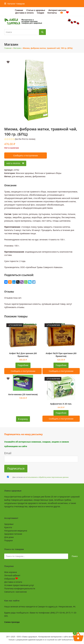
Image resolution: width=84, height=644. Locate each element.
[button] (14, 4)
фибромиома (39, 176)
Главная (8, 48)
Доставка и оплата (13, 582)
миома (28, 176)
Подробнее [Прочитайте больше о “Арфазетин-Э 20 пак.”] (61, 413)
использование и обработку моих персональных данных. (47, 477)
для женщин (18, 176)
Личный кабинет (12, 575)
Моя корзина (10, 572)
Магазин (17, 48)
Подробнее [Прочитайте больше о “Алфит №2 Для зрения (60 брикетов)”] (23, 365)
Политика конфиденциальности (20, 588)
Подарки (8, 540)
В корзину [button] (23, 419)
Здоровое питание (13, 534)
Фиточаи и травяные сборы (48, 173)
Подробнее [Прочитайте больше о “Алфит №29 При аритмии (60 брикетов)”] (61, 365)
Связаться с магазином (15, 592)
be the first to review (25, 139)
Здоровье (9, 524)
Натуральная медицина (16, 531)
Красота (8, 527)
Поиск (75, 556)
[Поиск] (42, 32)
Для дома (9, 537)
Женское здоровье (25, 173)
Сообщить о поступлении (26, 155)
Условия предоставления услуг (19, 585)
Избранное (11, 579)
